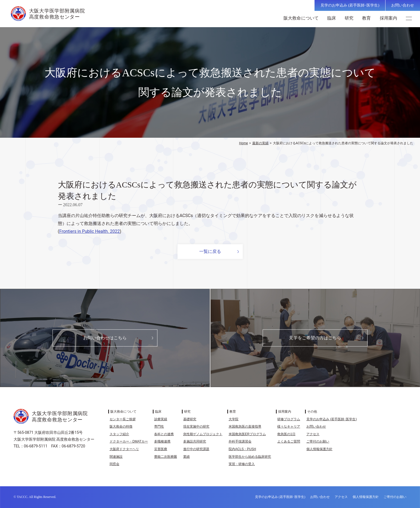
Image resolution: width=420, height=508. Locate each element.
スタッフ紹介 (119, 434)
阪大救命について (302, 18)
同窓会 (114, 464)
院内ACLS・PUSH (242, 449)
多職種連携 (162, 441)
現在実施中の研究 (196, 427)
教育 (367, 18)
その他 (312, 412)
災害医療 (161, 449)
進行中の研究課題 (196, 449)
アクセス (313, 434)
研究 (350, 18)
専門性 (159, 427)
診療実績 (161, 419)
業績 (186, 457)
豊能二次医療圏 (166, 457)
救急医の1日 (286, 434)
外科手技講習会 (240, 441)
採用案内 (389, 18)
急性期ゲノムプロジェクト (203, 434)
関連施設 (116, 457)
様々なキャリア (289, 427)
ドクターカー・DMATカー (129, 441)
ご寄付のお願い (318, 441)
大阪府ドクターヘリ (124, 449)
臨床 (332, 18)
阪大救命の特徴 (121, 427)
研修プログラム (289, 419)
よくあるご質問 (289, 441)
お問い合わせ (403, 5)
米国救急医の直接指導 (245, 427)
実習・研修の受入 (242, 464)
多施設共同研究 (195, 441)
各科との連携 (164, 434)
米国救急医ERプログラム (247, 434)
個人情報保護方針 (319, 449)
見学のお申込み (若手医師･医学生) (350, 5)
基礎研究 (190, 419)
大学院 (234, 419)
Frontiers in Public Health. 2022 (90, 231)
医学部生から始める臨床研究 (250, 457)
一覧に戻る (210, 251)
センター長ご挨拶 (123, 419)
